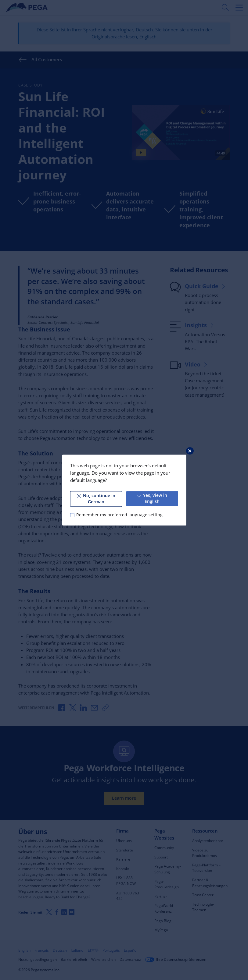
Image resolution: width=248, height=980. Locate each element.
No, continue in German (96, 499)
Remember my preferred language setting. (120, 515)
